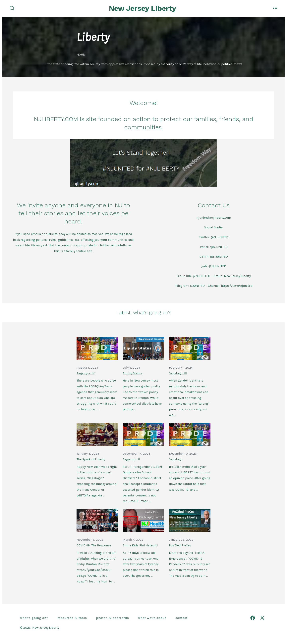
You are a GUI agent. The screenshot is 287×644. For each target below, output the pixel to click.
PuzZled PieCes (180, 545)
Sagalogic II (131, 459)
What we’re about (152, 618)
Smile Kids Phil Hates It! (140, 545)
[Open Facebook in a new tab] (253, 618)
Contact (181, 618)
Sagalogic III (178, 373)
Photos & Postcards (113, 618)
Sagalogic (176, 459)
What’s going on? (34, 618)
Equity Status (133, 373)
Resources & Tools (72, 618)
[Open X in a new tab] (262, 618)
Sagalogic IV (86, 373)
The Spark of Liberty (91, 459)
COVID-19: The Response (94, 545)
